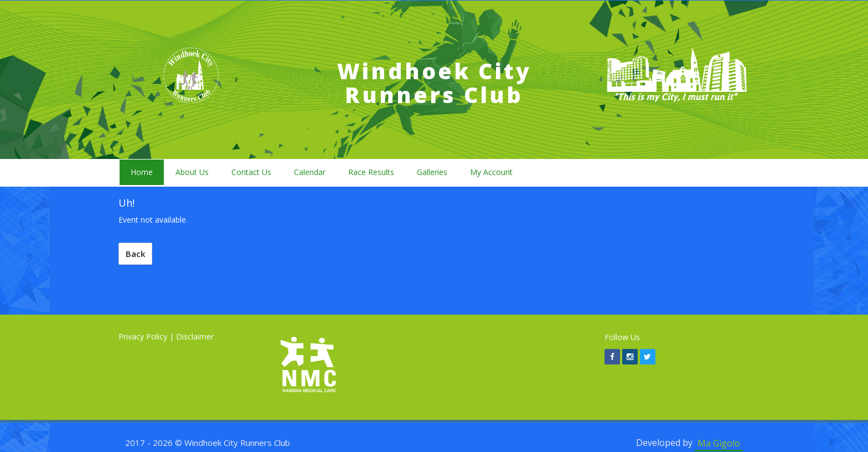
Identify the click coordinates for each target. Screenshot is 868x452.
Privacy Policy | (146, 337)
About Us (192, 172)
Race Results (371, 172)
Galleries (432, 172)
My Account (491, 172)
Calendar (310, 172)
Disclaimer (195, 337)
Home (142, 172)
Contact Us (251, 172)
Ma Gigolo (719, 443)
